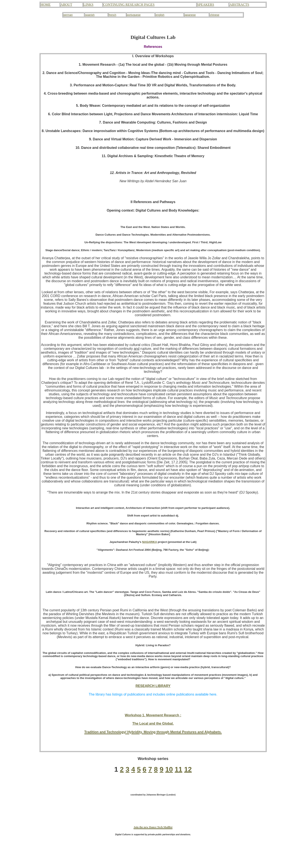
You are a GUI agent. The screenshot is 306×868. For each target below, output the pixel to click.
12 (188, 769)
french (112, 15)
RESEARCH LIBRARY (153, 686)
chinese (215, 15)
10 (169, 769)
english (160, 15)
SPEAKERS (206, 5)
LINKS (89, 5)
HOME (46, 5)
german (68, 15)
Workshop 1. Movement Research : (153, 715)
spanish (90, 15)
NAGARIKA (150, 542)
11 (178, 769)
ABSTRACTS (239, 5)
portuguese (134, 15)
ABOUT (66, 5)
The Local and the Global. (153, 724)
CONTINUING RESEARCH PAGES (129, 5)
